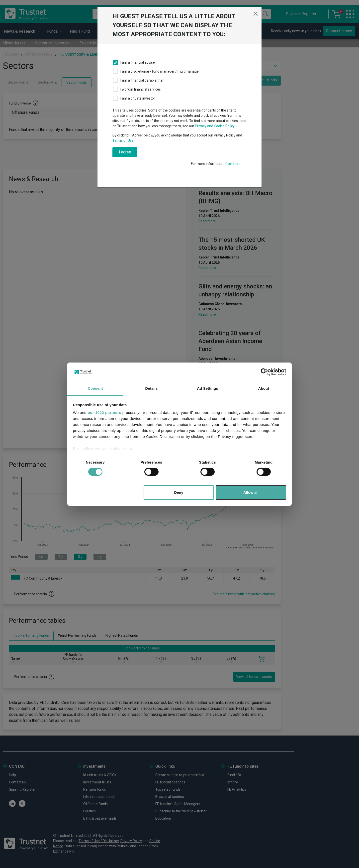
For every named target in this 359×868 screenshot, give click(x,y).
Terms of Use (123, 140)
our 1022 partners (104, 413)
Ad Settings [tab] (207, 388)
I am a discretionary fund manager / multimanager (160, 71)
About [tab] (264, 388)
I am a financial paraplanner (142, 80)
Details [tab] (152, 388)
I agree (125, 152)
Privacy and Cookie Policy (215, 126)
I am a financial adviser (138, 62)
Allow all (251, 492)
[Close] (256, 14)
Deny (179, 492)
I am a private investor (138, 98)
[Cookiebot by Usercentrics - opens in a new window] (264, 372)
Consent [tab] (95, 388)
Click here (233, 164)
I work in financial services (141, 89)
